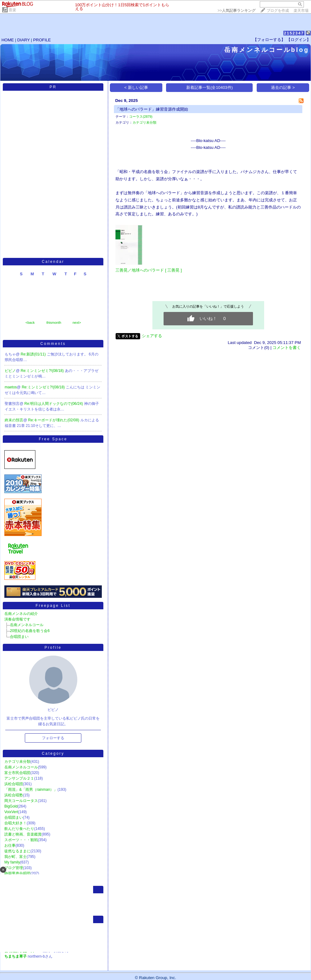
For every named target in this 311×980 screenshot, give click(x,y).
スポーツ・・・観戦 (21, 840)
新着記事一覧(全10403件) (210, 87)
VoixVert (11, 812)
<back (30, 323)
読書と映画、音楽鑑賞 (23, 834)
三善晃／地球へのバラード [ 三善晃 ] (149, 270)
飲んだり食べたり (19, 829)
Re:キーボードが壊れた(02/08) (54, 420)
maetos (11, 387)
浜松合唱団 (14, 784)
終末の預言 (14, 420)
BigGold (11, 806)
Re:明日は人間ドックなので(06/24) (54, 404)
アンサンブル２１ (19, 778)
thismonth (54, 323)
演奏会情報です (17, 619)
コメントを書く (287, 348)
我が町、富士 (16, 857)
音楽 (12, 10)
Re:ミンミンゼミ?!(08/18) (43, 371)
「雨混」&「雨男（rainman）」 (31, 790)
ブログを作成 (278, 11)
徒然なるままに (17, 851)
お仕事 (10, 845)
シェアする (152, 336)
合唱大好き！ (16, 823)
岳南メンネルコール (27, 625)
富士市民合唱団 (17, 773)
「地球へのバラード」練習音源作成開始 (152, 109)
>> (237, 11)
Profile (53, 648)
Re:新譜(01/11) (34, 354)
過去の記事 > (283, 87)
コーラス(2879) (141, 117)
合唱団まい (19, 637)
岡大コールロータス (21, 801)
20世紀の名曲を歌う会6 (30, 631)
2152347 (294, 33)
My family (12, 862)
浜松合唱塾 (14, 795)
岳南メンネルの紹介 (21, 614)
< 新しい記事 (136, 87)
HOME (8, 40)
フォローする (53, 738)
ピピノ (10, 371)
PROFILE (42, 40)
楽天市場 (301, 11)
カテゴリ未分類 (17, 762)
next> (77, 323)
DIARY (24, 40)
